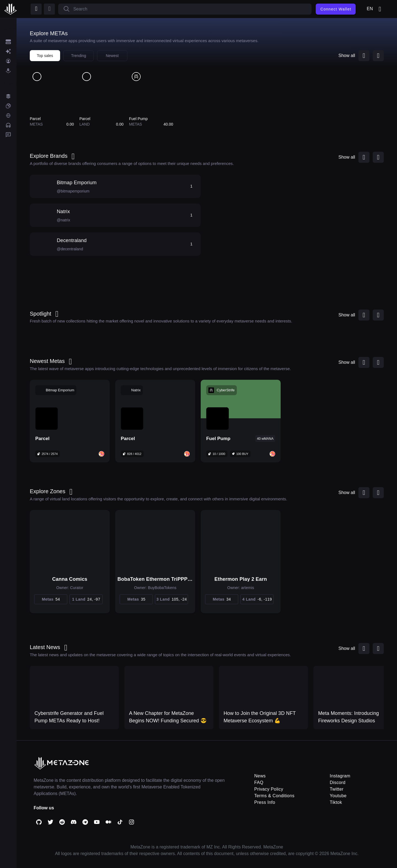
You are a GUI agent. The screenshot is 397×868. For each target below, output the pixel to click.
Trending (79, 56)
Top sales (45, 56)
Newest (112, 56)
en (375, 9)
